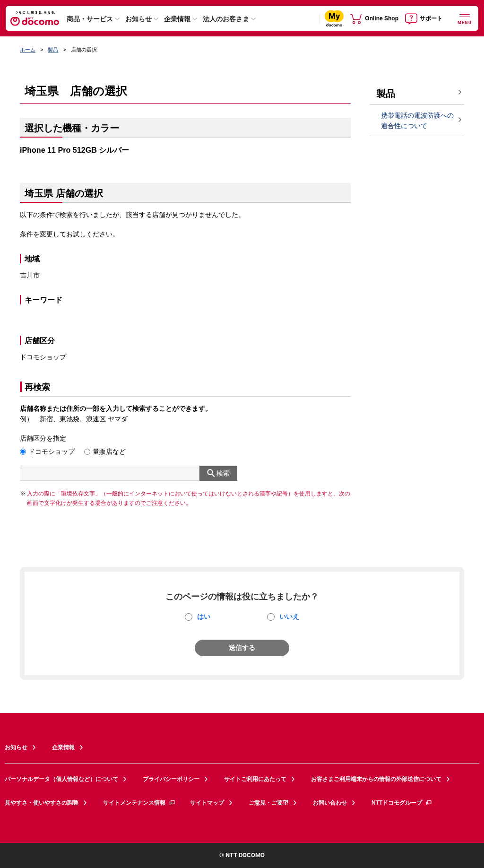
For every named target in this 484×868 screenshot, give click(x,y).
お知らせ (138, 19)
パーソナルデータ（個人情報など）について (61, 779)
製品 (53, 50)
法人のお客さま (226, 19)
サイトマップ (207, 803)
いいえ (289, 616)
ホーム (28, 50)
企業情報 (177, 19)
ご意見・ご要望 (268, 803)
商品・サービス (90, 19)
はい (204, 616)
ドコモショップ (52, 451)
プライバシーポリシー (171, 779)
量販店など (109, 451)
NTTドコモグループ (402, 803)
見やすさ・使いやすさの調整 (42, 803)
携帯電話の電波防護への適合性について (417, 121)
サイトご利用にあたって (255, 779)
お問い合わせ (330, 803)
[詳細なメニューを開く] (465, 18)
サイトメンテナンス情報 (139, 803)
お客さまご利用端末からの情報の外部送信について (376, 779)
